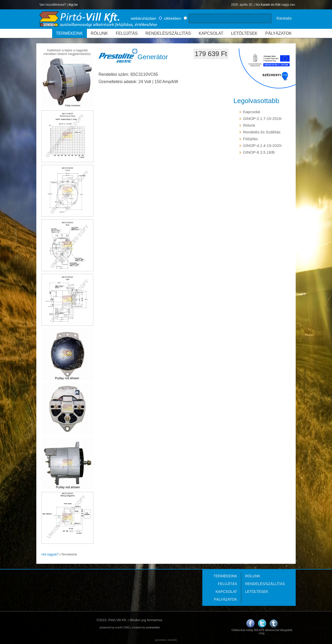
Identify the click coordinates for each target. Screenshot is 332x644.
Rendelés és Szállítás (262, 132)
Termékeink (69, 554)
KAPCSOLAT (211, 33)
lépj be (73, 5)
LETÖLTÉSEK (244, 33)
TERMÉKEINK (70, 33)
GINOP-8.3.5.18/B (259, 152)
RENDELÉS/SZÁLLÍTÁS (168, 33)
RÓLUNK (99, 33)
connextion (153, 627)
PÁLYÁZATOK (279, 33)
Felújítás (250, 139)
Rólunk (249, 125)
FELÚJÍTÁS (127, 33)
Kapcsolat (252, 112)
